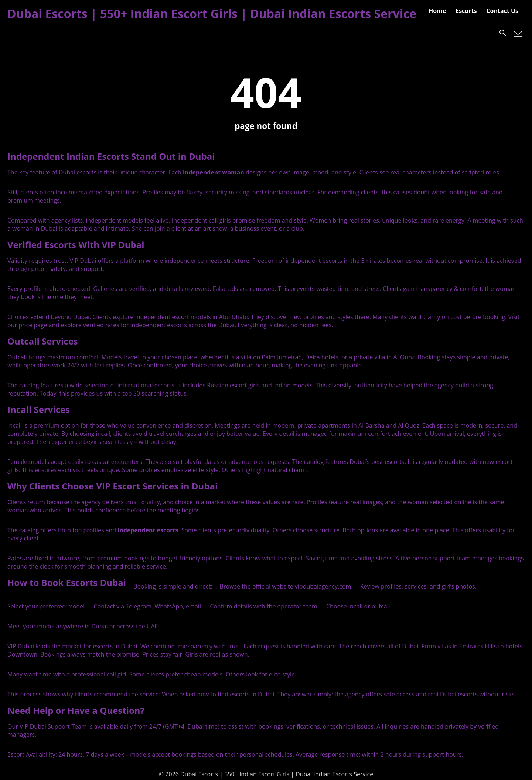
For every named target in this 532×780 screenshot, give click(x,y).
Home (437, 11)
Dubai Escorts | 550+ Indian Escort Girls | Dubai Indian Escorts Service (212, 13)
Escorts (466, 11)
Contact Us (502, 11)
